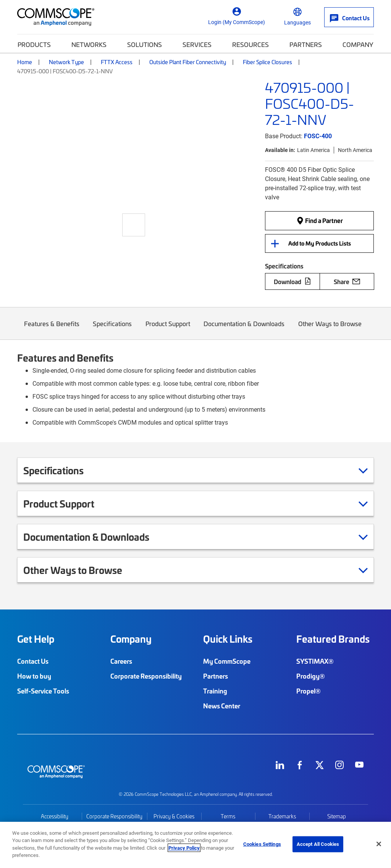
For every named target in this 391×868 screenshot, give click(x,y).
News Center (222, 706)
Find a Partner (320, 220)
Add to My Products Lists (320, 243)
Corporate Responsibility (146, 676)
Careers (121, 661)
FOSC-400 (318, 136)
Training (215, 691)
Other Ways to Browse (330, 329)
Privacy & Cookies (174, 816)
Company (358, 44)
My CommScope (227, 661)
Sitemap (337, 816)
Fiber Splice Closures (267, 62)
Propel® (309, 691)
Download (292, 281)
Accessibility (55, 816)
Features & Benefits (52, 329)
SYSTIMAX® (315, 661)
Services (197, 44)
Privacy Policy (184, 848)
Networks (89, 44)
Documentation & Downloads (244, 329)
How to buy (34, 676)
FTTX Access (117, 62)
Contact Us (33, 661)
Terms (228, 816)
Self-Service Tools (43, 691)
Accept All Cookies (318, 844)
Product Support (168, 329)
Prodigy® (311, 676)
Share (347, 281)
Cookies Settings (262, 844)
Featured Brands (333, 639)
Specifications (113, 329)
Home (25, 62)
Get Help (36, 639)
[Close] (379, 844)
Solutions (145, 44)
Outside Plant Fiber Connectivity (188, 62)
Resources (250, 44)
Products (34, 44)
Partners (306, 44)
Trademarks (282, 816)
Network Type (66, 62)
